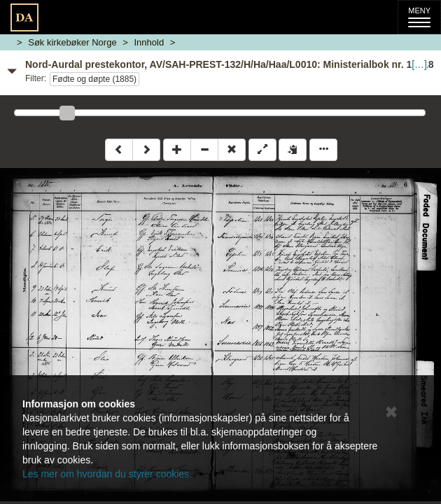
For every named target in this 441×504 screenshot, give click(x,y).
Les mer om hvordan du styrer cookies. (107, 474)
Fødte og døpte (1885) (94, 79)
